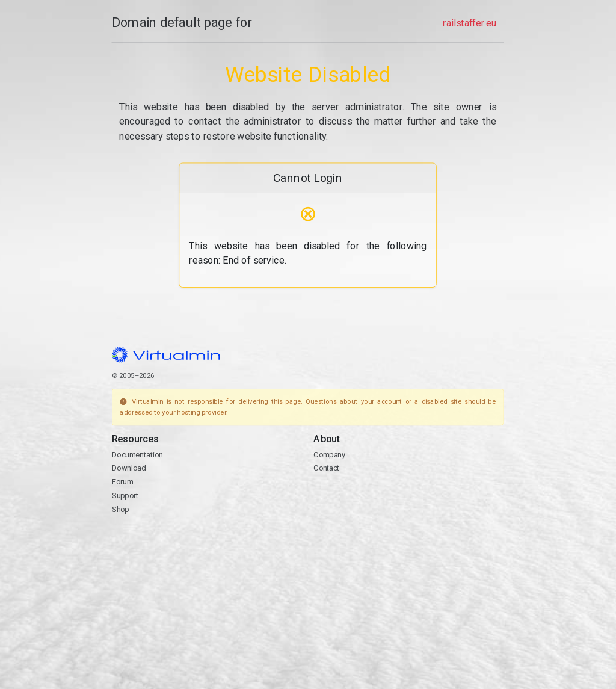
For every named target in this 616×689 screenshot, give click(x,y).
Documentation (137, 455)
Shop (121, 509)
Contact (327, 468)
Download (129, 468)
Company (330, 455)
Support (125, 496)
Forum (123, 482)
